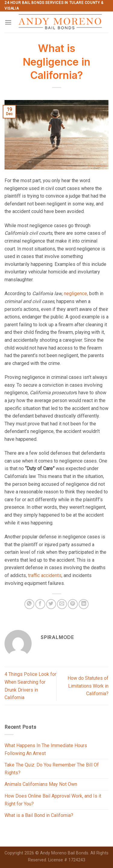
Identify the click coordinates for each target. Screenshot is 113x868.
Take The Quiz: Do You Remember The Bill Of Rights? (52, 769)
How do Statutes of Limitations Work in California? (88, 686)
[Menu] (8, 22)
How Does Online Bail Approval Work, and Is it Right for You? (53, 800)
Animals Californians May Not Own (41, 784)
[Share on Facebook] (40, 604)
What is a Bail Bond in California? (39, 815)
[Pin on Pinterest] (73, 604)
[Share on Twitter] (51, 604)
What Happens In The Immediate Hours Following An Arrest (46, 749)
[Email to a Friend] (62, 604)
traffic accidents (45, 575)
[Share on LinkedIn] (84, 604)
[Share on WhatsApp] (29, 604)
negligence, (76, 294)
